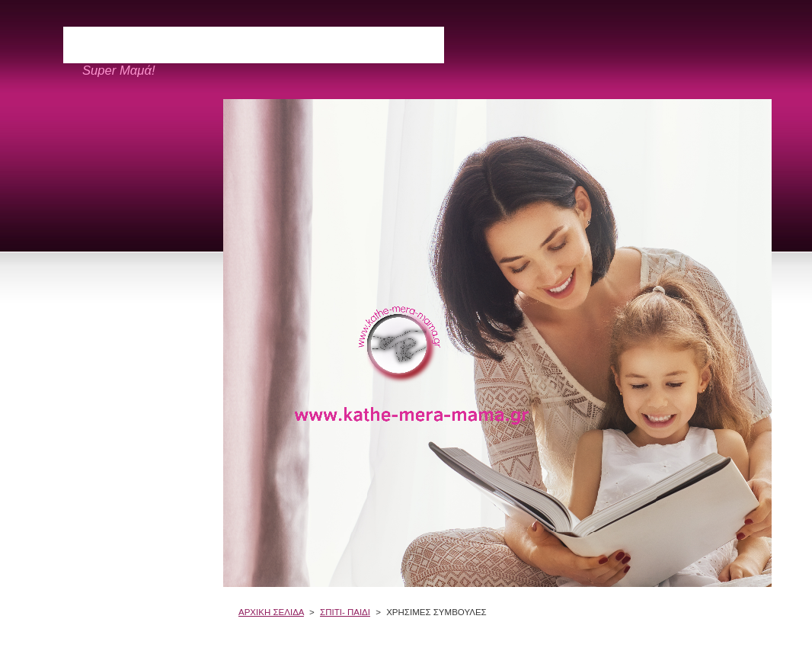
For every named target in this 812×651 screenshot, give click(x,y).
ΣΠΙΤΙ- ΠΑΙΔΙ (345, 612)
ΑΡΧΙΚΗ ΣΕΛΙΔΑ (271, 612)
